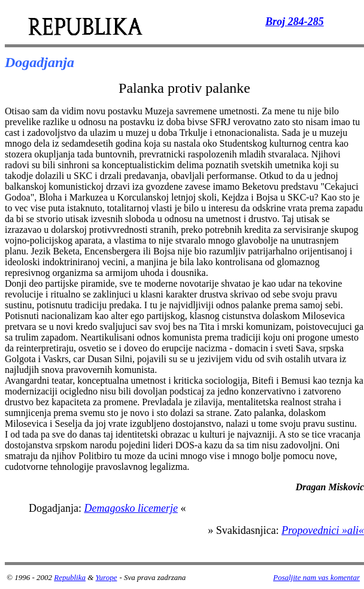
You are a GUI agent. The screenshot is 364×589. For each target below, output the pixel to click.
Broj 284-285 (295, 22)
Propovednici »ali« (323, 530)
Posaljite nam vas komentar (316, 577)
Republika (70, 577)
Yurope (107, 577)
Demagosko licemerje (131, 508)
